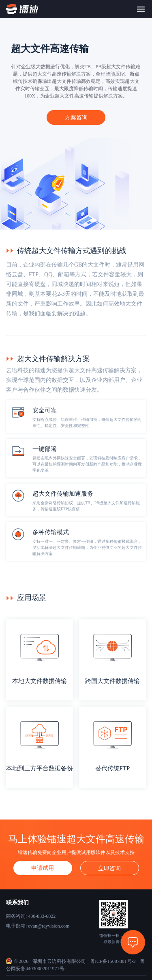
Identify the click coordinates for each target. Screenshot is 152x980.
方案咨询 (76, 118)
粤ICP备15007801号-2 (113, 961)
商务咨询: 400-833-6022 (31, 916)
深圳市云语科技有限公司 (59, 961)
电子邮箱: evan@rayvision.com (38, 926)
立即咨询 (109, 868)
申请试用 (43, 868)
